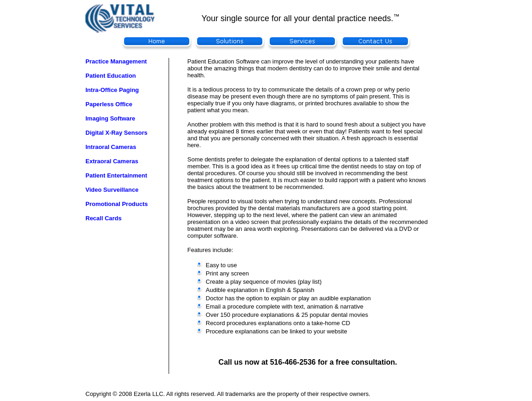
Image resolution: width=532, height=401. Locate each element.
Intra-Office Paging (112, 90)
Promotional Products (117, 204)
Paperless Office (109, 104)
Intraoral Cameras (111, 147)
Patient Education (111, 76)
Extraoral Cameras (112, 161)
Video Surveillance (112, 190)
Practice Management (116, 61)
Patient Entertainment (116, 175)
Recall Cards (104, 218)
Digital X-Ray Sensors (116, 133)
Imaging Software (110, 118)
